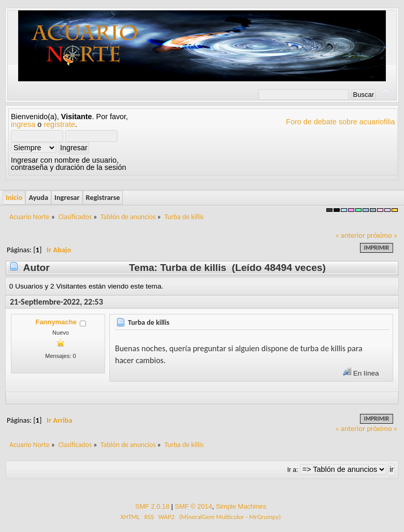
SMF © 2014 (193, 506)
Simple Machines (241, 506)
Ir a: (292, 470)
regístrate (59, 124)
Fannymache (56, 322)
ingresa (23, 124)
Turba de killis (149, 322)
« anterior (350, 235)
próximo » (382, 235)
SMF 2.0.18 (152, 506)
